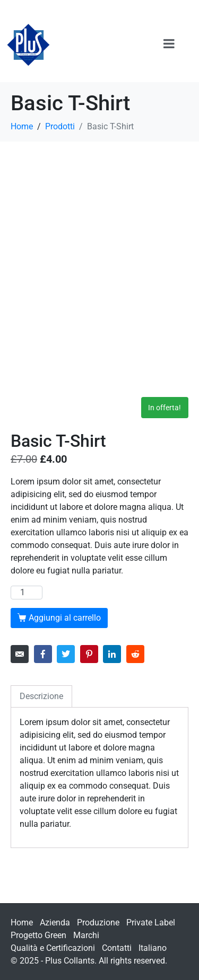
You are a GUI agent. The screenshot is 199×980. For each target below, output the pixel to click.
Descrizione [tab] (41, 696)
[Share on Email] (20, 654)
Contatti (117, 948)
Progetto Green (38, 935)
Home (22, 922)
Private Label (151, 922)
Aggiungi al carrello (65, 618)
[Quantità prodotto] (27, 593)
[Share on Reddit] (135, 654)
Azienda (55, 922)
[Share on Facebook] (43, 654)
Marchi (86, 935)
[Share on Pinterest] (89, 654)
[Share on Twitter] (66, 654)
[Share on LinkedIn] (112, 654)
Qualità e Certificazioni (53, 948)
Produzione (98, 922)
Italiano (153, 948)
